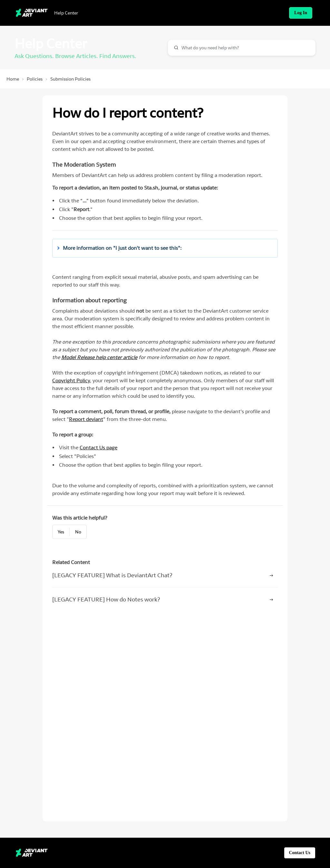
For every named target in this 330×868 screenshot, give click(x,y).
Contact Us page (98, 648)
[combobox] (242, 48)
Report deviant (86, 619)
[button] (162, 448)
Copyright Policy (71, 581)
